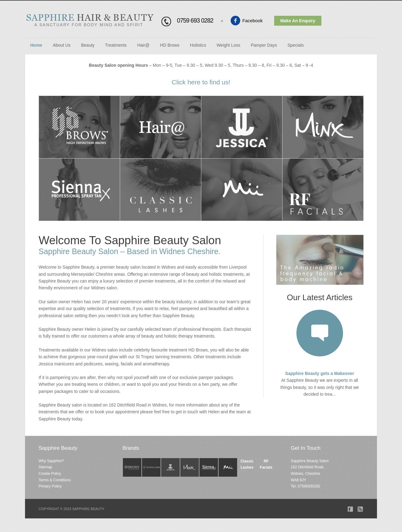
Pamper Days (264, 45)
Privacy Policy (50, 486)
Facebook (253, 21)
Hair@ (143, 45)
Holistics (198, 45)
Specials (296, 45)
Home (36, 45)
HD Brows (170, 45)
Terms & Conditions (55, 480)
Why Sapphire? (51, 461)
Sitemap (45, 467)
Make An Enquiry (298, 21)
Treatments (116, 45)
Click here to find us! (201, 82)
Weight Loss (228, 45)
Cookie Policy (50, 474)
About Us (62, 45)
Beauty (88, 45)
